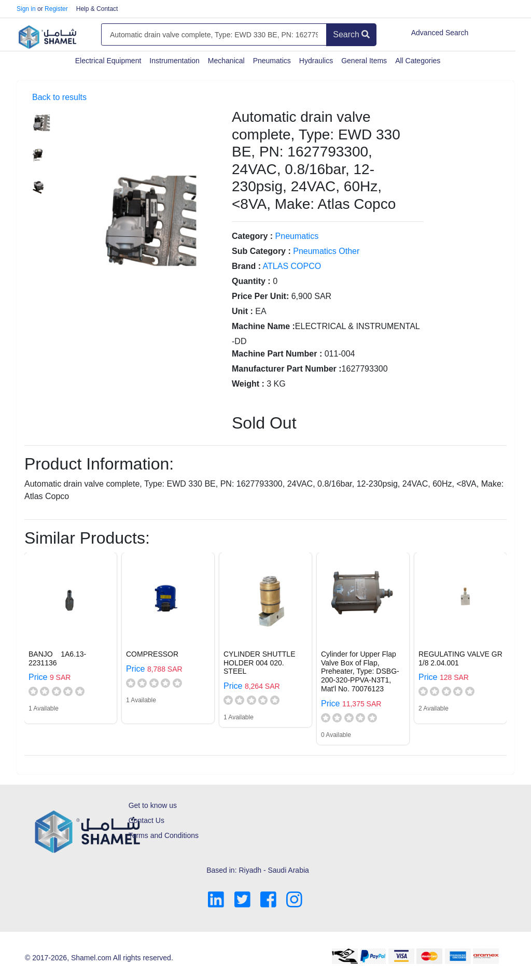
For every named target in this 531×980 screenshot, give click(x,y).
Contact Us (146, 820)
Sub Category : (261, 251)
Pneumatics (272, 61)
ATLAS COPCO (292, 266)
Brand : (246, 266)
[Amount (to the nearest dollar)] (214, 35)
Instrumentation (174, 61)
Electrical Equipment (108, 61)
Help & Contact (97, 9)
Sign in (26, 9)
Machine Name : (263, 326)
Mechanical (226, 61)
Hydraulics (316, 61)
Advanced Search (440, 33)
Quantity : (251, 281)
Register (56, 9)
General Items (364, 61)
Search (351, 34)
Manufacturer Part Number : (287, 369)
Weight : (248, 384)
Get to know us (153, 805)
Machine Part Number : (277, 354)
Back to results (59, 97)
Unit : (242, 311)
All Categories (418, 61)
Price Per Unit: (260, 296)
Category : (252, 236)
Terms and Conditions (164, 835)
